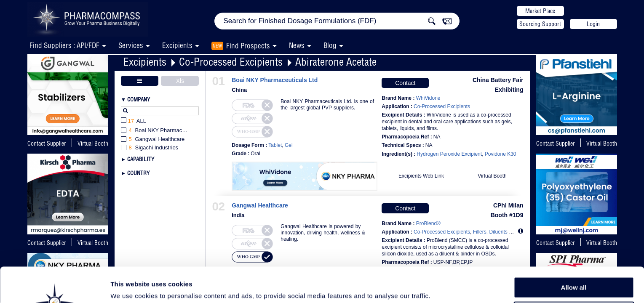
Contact (405, 83)
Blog (330, 45)
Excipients (145, 62)
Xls (180, 81)
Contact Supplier (47, 144)
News (297, 45)
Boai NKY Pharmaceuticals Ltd (275, 80)
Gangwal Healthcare (260, 206)
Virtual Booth (602, 144)
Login (593, 24)
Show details (442, 287)
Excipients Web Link (421, 176)
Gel (289, 145)
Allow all (574, 252)
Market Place (540, 11)
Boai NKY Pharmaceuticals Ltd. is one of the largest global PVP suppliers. (327, 105)
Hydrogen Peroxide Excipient (449, 154)
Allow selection (573, 272)
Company (139, 99)
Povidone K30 (501, 154)
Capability (141, 159)
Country (138, 173)
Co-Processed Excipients (231, 62)
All (134, 121)
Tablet (275, 145)
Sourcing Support (540, 24)
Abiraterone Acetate (336, 62)
